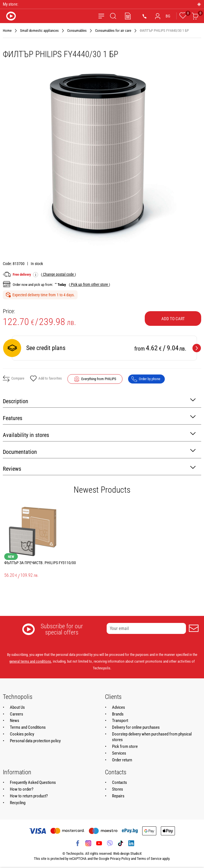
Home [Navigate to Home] (7, 31)
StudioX (136, 854)
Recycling (18, 803)
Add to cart (173, 319)
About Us (17, 707)
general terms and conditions (30, 661)
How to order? (22, 789)
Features (99, 418)
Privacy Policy (120, 859)
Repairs (118, 796)
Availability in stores (99, 435)
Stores (118, 789)
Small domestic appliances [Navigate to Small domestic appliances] (39, 31)
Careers (17, 714)
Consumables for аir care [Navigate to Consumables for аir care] (113, 31)
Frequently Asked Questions (33, 782)
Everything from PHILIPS (99, 379)
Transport (120, 721)
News (15, 721)
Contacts (119, 782)
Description (99, 401)
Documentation (99, 451)
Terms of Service (149, 859)
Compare (14, 379)
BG (168, 16)
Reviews (99, 468)
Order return (122, 760)
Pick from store (125, 746)
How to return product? (29, 796)
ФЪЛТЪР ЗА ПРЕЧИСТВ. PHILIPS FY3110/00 (40, 563)
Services (119, 753)
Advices (119, 707)
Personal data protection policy (35, 741)
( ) (58, 274)
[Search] (113, 16)
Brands (118, 714)
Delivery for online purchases (136, 727)
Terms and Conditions (28, 727)
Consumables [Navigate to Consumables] (77, 31)
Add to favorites (46, 379)
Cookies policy (22, 734)
